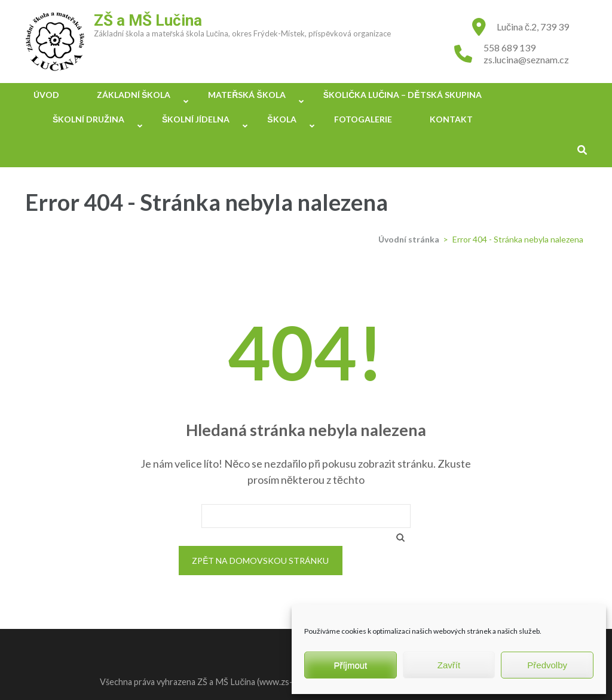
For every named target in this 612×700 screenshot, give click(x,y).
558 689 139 (510, 47)
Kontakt (451, 119)
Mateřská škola (247, 95)
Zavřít (449, 665)
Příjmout (350, 665)
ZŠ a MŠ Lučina (148, 20)
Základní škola (134, 95)
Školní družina (88, 119)
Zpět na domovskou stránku (260, 561)
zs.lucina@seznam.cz (526, 59)
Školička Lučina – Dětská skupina (403, 95)
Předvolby (547, 665)
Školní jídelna (196, 119)
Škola (281, 119)
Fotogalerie (363, 119)
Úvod (46, 95)
